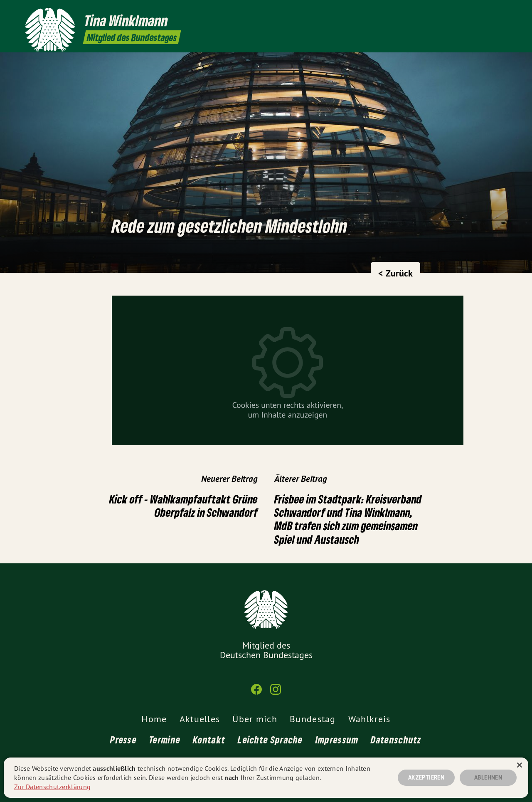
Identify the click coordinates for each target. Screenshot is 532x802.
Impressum (337, 739)
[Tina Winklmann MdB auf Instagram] (501, 11)
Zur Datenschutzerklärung (52, 787)
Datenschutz (396, 739)
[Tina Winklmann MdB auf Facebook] (488, 11)
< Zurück (395, 273)
